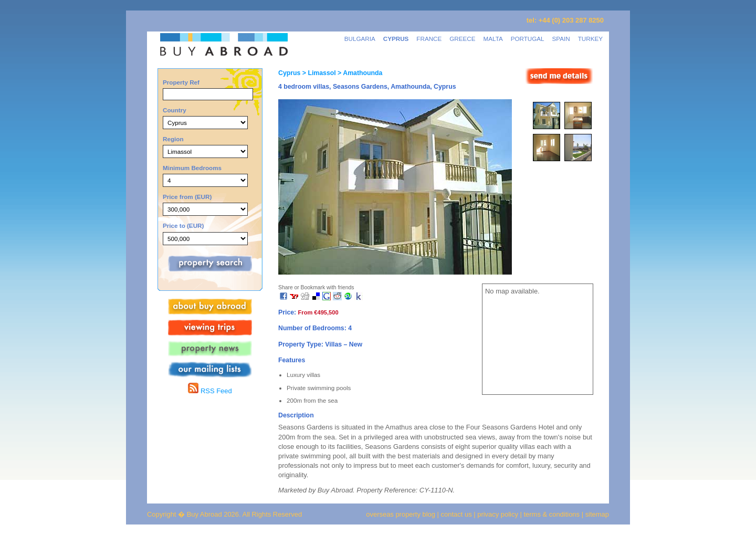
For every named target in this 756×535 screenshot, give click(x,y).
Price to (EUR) (183, 225)
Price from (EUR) (187, 197)
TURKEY (590, 39)
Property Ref (181, 82)
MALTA (493, 39)
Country (175, 110)
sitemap (596, 514)
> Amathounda (359, 73)
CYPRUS (396, 39)
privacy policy (498, 514)
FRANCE (429, 39)
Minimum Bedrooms (192, 168)
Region (173, 139)
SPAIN (561, 39)
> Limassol (318, 73)
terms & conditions (553, 514)
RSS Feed (210, 391)
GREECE (462, 39)
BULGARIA (360, 39)
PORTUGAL (528, 39)
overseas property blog (401, 514)
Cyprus (289, 73)
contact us (456, 514)
